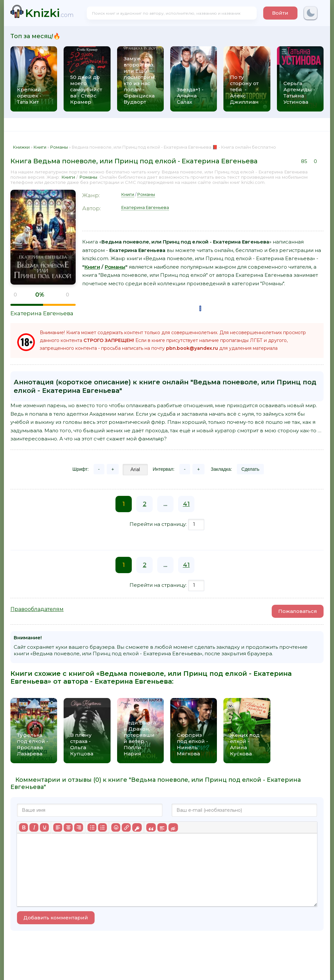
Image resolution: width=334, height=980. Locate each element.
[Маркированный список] (92, 827)
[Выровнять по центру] (68, 827)
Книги (68, 177)
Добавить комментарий (56, 918)
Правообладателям (37, 609)
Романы (88, 177)
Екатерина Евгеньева (42, 313)
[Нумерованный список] (102, 827)
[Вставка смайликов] (116, 827)
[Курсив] (34, 827)
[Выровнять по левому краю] (58, 827)
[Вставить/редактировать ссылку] (126, 827)
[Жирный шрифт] (23, 827)
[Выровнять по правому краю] (79, 827)
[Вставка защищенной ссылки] (137, 827)
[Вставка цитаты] (151, 827)
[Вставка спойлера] (162, 827)
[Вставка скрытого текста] (173, 827)
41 (186, 504)
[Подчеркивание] (44, 827)
